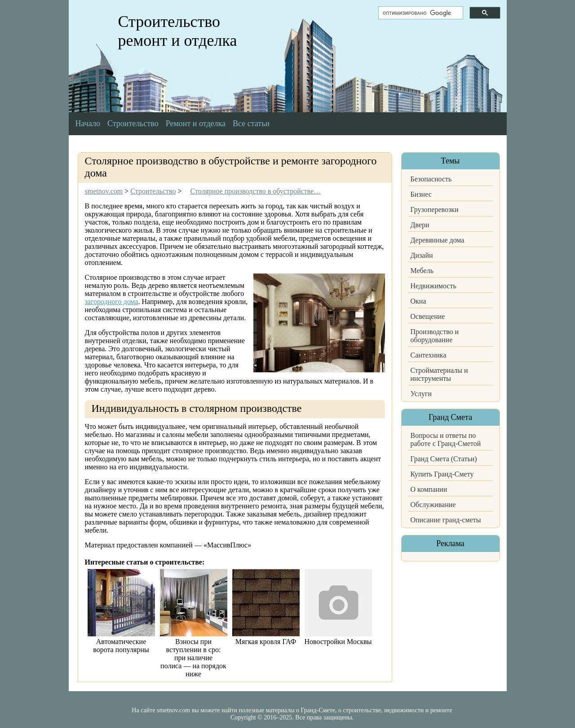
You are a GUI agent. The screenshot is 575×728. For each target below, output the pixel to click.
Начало (88, 124)
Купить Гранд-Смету (442, 474)
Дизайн (422, 255)
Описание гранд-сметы (446, 520)
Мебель (422, 271)
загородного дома (112, 302)
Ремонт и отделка (196, 124)
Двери (420, 225)
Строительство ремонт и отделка (178, 31)
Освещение (428, 316)
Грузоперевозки (435, 210)
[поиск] (420, 13)
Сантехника (429, 355)
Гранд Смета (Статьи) (444, 459)
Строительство (133, 124)
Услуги (421, 394)
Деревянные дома (438, 240)
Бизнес (421, 194)
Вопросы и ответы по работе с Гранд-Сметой (446, 439)
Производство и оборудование (435, 336)
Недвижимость (433, 286)
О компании (429, 489)
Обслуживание (433, 505)
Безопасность (431, 179)
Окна (418, 301)
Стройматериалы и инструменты (439, 374)
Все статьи (251, 124)
